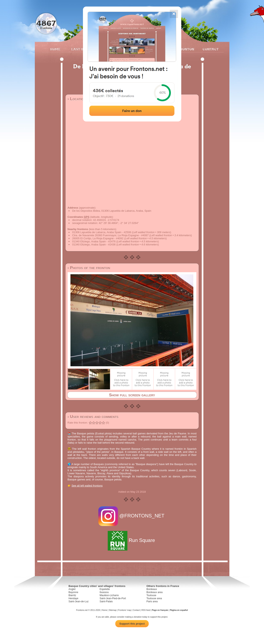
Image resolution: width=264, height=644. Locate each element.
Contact (210, 49)
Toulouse (151, 595)
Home (55, 49)
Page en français (160, 610)
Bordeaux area (155, 592)
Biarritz (72, 595)
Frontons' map (125, 610)
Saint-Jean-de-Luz (79, 601)
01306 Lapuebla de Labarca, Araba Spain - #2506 (102, 232)
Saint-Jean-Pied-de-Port (113, 598)
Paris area (152, 601)
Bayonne (73, 592)
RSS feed (146, 610)
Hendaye (74, 598)
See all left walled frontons (87, 486)
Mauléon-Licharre (109, 595)
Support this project (132, 624)
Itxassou (104, 592)
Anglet (72, 589)
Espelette (105, 589)
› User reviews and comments (93, 417)
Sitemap (113, 610)
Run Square (132, 540)
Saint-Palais (106, 601)
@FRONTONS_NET (132, 516)
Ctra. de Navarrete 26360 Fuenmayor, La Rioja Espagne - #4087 (110, 235)
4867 (46, 23)
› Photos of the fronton (89, 268)
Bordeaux (152, 589)
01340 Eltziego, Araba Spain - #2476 (94, 241)
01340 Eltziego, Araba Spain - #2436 (94, 244)
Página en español (179, 610)
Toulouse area (154, 598)
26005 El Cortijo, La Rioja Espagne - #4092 (98, 238)
